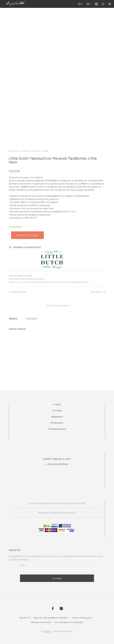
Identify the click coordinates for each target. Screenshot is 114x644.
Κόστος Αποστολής (41, 622)
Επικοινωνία (57, 423)
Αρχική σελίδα (14, 151)
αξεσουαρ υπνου (44, 282)
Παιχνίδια (36, 151)
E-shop (57, 404)
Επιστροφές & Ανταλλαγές (69, 622)
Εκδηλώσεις (57, 417)
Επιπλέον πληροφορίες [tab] (57, 306)
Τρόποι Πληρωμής (81, 618)
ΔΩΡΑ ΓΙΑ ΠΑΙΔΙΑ (58, 282)
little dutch (22, 282)
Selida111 (48, 631)
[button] (80, 4)
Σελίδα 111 (25, 618)
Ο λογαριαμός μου (57, 429)
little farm (32, 282)
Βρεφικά (46, 151)
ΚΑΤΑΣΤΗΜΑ (26, 151)
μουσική (68, 282)
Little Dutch (24, 279)
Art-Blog (57, 410)
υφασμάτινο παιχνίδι (80, 282)
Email (23, 565)
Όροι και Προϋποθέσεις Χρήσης (51, 618)
